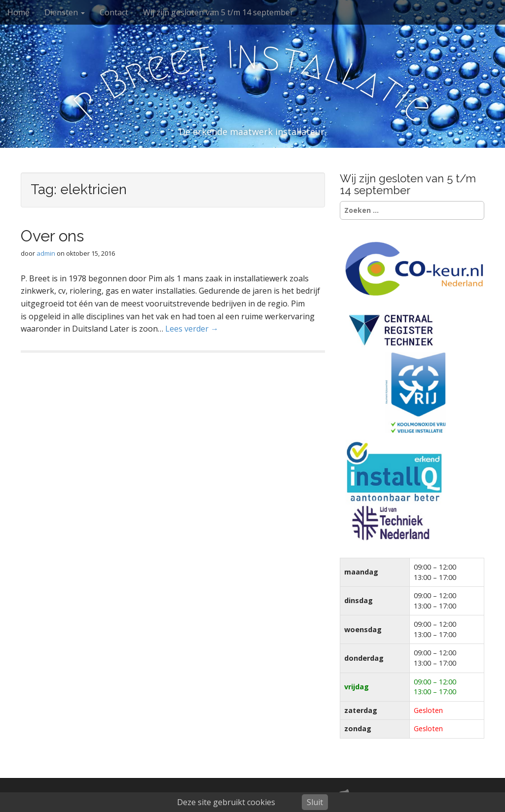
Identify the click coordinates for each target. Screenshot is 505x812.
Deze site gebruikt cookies (226, 802)
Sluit (315, 802)
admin (46, 253)
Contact (114, 12)
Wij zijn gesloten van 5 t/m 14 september (218, 12)
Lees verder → (192, 329)
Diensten (65, 12)
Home (18, 12)
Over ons (52, 236)
